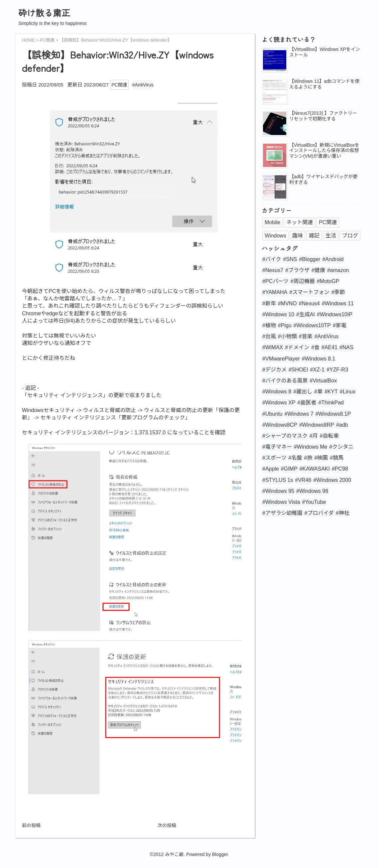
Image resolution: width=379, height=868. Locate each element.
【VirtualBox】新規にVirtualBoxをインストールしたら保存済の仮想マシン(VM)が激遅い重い (324, 151)
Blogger (220, 854)
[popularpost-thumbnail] (275, 60)
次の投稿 (167, 825)
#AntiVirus (143, 85)
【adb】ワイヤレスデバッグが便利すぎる (323, 179)
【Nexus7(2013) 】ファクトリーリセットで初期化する (323, 116)
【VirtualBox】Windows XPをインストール (325, 52)
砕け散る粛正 (44, 12)
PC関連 (119, 85)
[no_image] (275, 156)
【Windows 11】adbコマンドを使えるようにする (324, 84)
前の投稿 (31, 825)
